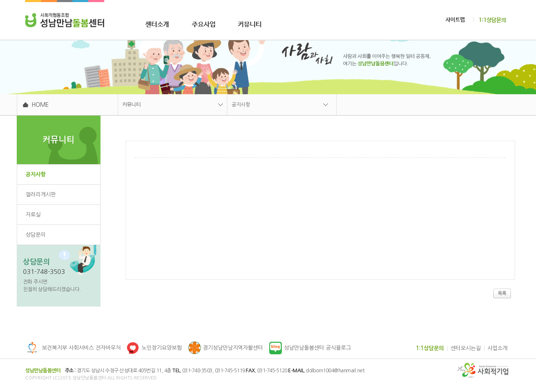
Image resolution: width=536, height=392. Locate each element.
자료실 (33, 215)
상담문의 (36, 235)
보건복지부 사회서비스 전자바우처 (81, 348)
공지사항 (241, 105)
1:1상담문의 (430, 348)
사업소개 (497, 348)
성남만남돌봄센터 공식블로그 (317, 348)
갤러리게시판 (41, 195)
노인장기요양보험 (162, 348)
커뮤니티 (131, 105)
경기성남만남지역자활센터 (233, 348)
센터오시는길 (466, 348)
